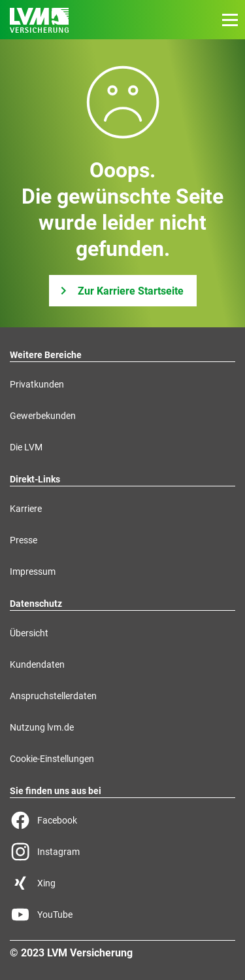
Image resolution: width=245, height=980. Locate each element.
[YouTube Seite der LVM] (122, 915)
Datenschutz (36, 604)
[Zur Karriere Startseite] (123, 291)
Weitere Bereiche (46, 355)
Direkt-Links (35, 479)
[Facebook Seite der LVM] (122, 820)
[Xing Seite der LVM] (122, 883)
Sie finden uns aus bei (56, 791)
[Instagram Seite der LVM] (122, 852)
